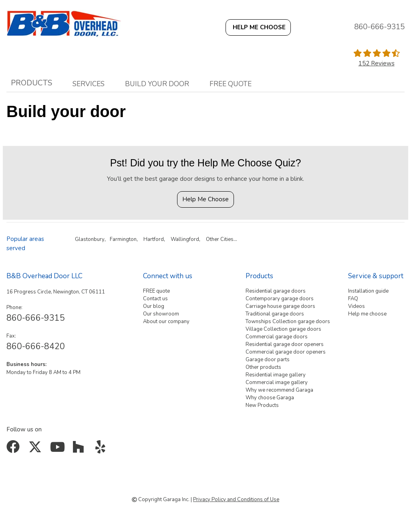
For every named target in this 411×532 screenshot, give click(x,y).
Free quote (231, 84)
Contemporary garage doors (280, 299)
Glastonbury (90, 239)
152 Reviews (377, 63)
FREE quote (156, 291)
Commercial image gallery (277, 382)
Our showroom (161, 314)
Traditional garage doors (275, 314)
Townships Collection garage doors (288, 322)
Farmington (123, 239)
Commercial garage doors (277, 337)
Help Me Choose (205, 199)
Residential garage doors (276, 291)
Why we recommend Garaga (279, 390)
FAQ (353, 299)
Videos (357, 306)
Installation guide (368, 291)
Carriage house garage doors (280, 306)
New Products (262, 405)
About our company (166, 322)
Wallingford (185, 239)
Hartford (154, 239)
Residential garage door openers (285, 344)
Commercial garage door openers (286, 352)
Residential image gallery (276, 375)
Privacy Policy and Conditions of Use (236, 500)
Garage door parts (268, 360)
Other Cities (220, 239)
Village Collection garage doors (283, 329)
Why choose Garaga (270, 398)
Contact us (155, 299)
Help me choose (367, 314)
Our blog (154, 306)
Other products (263, 367)
